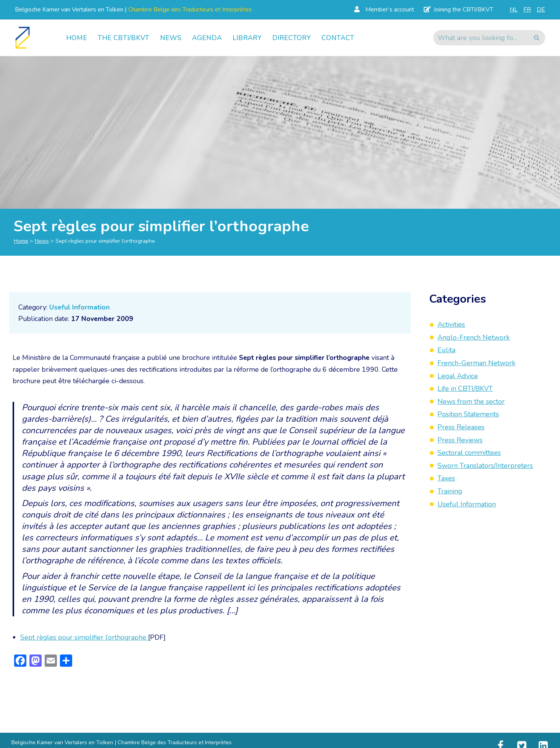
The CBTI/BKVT (123, 38)
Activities (451, 324)
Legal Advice (458, 376)
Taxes (446, 478)
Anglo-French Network (474, 337)
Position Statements (468, 414)
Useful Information (80, 307)
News (171, 38)
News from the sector (471, 401)
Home (77, 38)
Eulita (446, 350)
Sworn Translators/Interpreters (485, 466)
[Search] (481, 38)
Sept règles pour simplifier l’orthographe (85, 642)
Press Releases (461, 427)
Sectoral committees (469, 453)
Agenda (207, 38)
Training (450, 491)
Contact (339, 38)
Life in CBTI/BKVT (465, 389)
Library (247, 38)
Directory (293, 38)
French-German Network (476, 363)
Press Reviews (460, 440)
